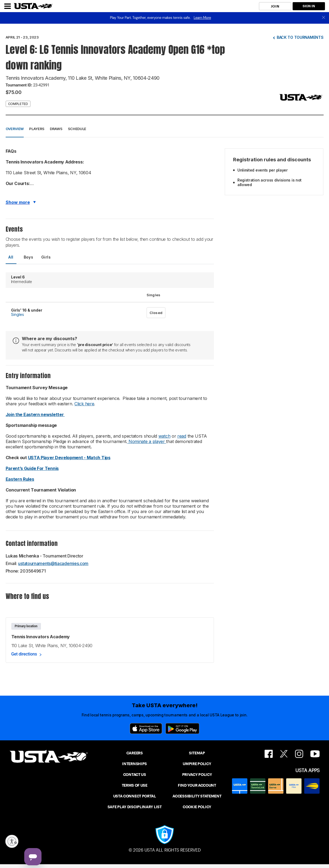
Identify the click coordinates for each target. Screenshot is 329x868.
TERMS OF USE (135, 785)
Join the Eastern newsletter (35, 414)
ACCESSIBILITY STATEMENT (197, 796)
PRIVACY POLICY (197, 775)
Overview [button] (15, 129)
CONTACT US (135, 775)
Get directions (24, 654)
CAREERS (135, 753)
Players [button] (37, 129)
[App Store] (146, 728)
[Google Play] (182, 728)
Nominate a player (147, 441)
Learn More (202, 18)
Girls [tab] (46, 257)
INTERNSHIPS (134, 764)
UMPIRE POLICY (197, 764)
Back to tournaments (300, 37)
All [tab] (11, 257)
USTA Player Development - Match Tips (69, 458)
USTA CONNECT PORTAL (135, 796)
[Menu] (8, 6)
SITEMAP (197, 753)
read (182, 436)
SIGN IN (309, 6)
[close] (324, 18)
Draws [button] (56, 129)
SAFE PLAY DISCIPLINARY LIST (135, 807)
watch (164, 436)
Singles (18, 314)
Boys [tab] (29, 257)
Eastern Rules (20, 479)
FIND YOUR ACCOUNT (197, 785)
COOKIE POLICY (197, 807)
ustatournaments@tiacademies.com (53, 563)
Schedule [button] (77, 129)
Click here (84, 404)
